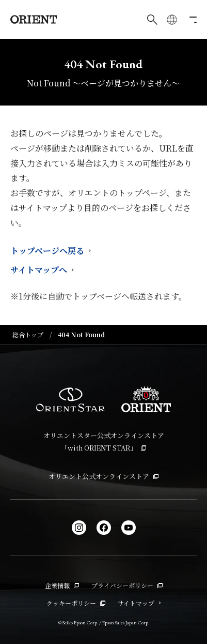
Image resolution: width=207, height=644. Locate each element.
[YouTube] (129, 528)
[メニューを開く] (192, 20)
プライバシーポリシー (127, 585)
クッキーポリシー (76, 603)
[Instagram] (79, 528)
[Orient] (34, 19)
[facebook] (104, 528)
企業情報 (62, 585)
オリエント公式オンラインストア (104, 476)
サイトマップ (139, 603)
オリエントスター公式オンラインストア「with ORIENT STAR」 (104, 441)
